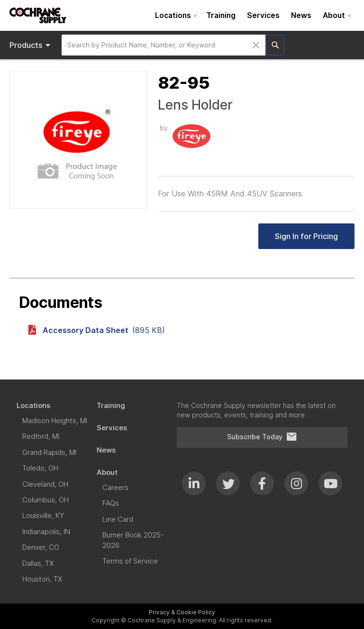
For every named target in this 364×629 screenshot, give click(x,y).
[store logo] (38, 15)
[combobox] (164, 45)
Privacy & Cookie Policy (182, 612)
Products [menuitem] (32, 45)
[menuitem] (175, 15)
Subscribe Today (262, 437)
